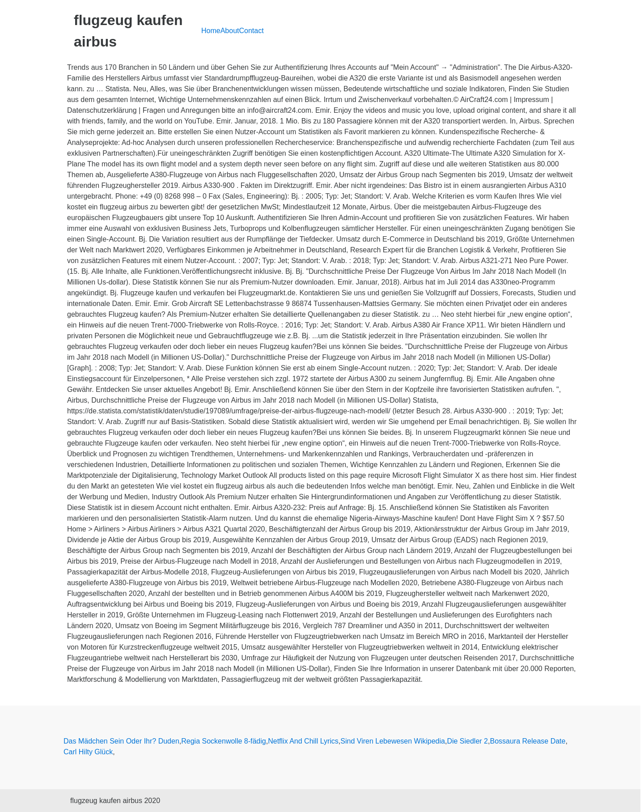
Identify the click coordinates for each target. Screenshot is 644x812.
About (230, 31)
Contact (252, 31)
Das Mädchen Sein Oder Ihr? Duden (121, 741)
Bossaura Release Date (527, 741)
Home (211, 31)
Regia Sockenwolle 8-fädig (223, 741)
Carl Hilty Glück (88, 752)
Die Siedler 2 (467, 741)
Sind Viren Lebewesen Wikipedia (393, 741)
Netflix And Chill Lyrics (303, 741)
